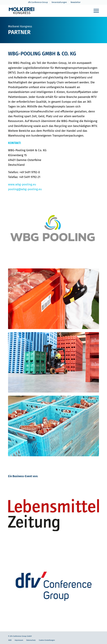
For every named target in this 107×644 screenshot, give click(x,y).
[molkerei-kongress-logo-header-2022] (44, 11)
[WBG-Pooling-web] (53, 231)
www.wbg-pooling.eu (22, 184)
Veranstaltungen (59, 2)
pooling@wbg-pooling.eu (25, 189)
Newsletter (76, 2)
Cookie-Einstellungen (47, 640)
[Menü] (95, 11)
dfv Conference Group (38, 2)
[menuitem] (38, 2)
